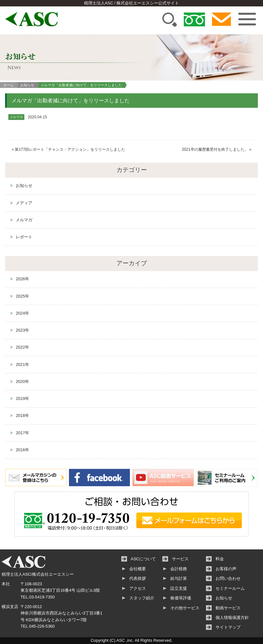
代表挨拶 (138, 578)
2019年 (22, 398)
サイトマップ (228, 627)
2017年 (22, 433)
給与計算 (179, 578)
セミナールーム (230, 588)
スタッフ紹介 (142, 598)
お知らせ (27, 85)
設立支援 (179, 588)
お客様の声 (226, 569)
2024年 (22, 313)
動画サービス (228, 608)
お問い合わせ (228, 578)
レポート (24, 237)
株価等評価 (181, 598)
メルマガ (24, 220)
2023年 (22, 330)
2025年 (22, 296)
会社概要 (138, 569)
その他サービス (185, 608)
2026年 (22, 279)
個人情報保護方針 (232, 618)
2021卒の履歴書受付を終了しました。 (215, 149)
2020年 (22, 381)
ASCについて (143, 559)
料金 (220, 559)
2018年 (22, 415)
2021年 (22, 364)
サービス (180, 559)
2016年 (22, 450)
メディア (24, 203)
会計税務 (179, 569)
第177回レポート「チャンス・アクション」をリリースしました (70, 149)
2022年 (22, 347)
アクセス (138, 588)
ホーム (8, 85)
